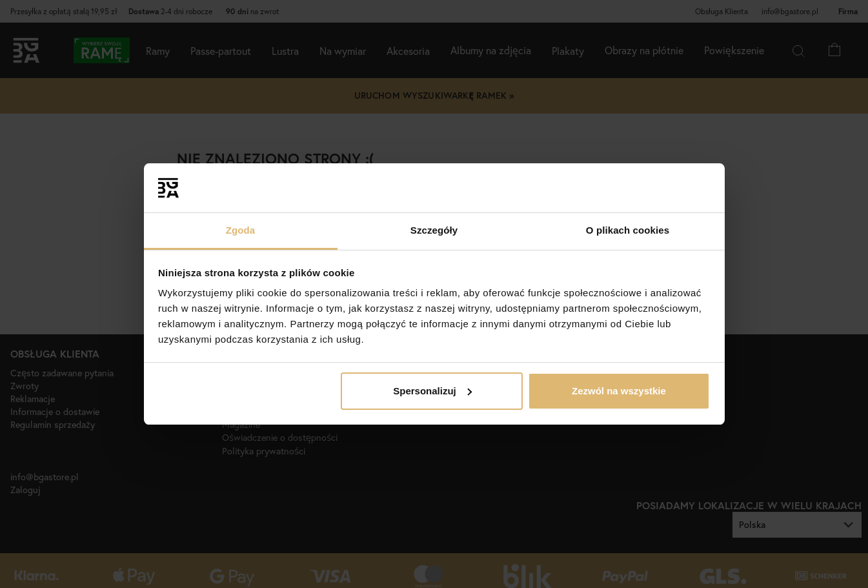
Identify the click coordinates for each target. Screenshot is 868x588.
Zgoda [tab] (241, 230)
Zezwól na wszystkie (619, 391)
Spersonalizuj (432, 391)
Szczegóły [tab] (434, 230)
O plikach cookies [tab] (628, 230)
